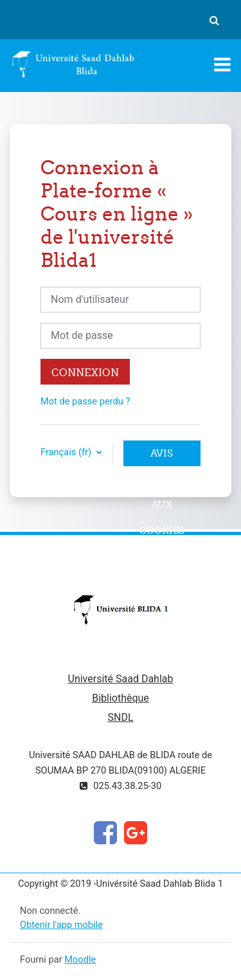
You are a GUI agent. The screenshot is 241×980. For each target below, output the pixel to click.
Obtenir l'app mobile (61, 925)
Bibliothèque (121, 698)
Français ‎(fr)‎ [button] (67, 452)
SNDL (120, 717)
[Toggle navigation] (222, 64)
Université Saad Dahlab (121, 679)
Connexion (85, 372)
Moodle (80, 959)
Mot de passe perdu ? (85, 401)
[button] (214, 20)
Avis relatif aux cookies (162, 457)
